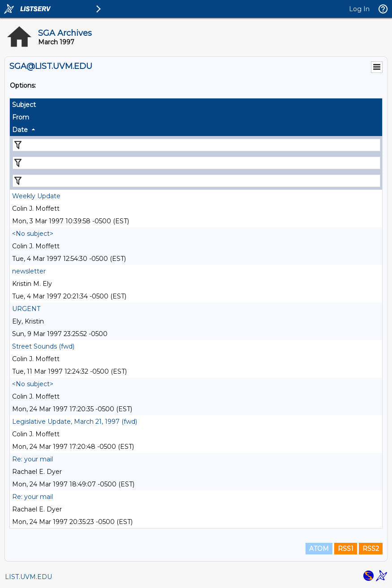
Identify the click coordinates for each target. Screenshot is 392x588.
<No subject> (33, 234)
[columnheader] (196, 105)
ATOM (319, 549)
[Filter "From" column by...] (196, 163)
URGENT (26, 309)
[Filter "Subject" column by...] (196, 145)
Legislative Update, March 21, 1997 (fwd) (75, 422)
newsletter (29, 271)
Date (20, 130)
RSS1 (346, 549)
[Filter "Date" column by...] (196, 181)
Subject (24, 105)
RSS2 (371, 549)
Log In (359, 9)
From (21, 117)
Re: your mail (32, 459)
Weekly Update (36, 196)
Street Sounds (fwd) (43, 346)
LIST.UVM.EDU (28, 577)
